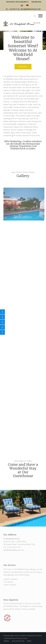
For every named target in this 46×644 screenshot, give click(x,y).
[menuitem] (18, 2)
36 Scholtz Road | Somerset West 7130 (19, 544)
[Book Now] (23, 67)
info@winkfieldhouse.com (31, 9)
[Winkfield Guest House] (22, 26)
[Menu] (39, 16)
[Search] (33, 16)
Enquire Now (36, 2)
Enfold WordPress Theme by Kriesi (16, 638)
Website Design (26, 636)
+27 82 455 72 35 (14, 547)
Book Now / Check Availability (17, 2)
